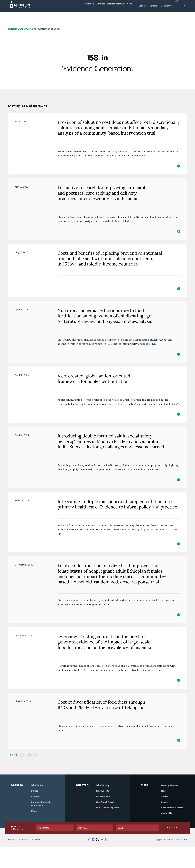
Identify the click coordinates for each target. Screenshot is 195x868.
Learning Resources (112, 6)
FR (184, 6)
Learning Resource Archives (23, 29)
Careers (153, 6)
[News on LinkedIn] (106, 860)
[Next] (35, 770)
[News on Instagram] (93, 860)
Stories (142, 6)
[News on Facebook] (89, 860)
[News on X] (97, 860)
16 (29, 770)
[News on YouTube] (102, 860)
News (128, 6)
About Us (80, 6)
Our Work (93, 6)
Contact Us (166, 6)
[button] (177, 6)
